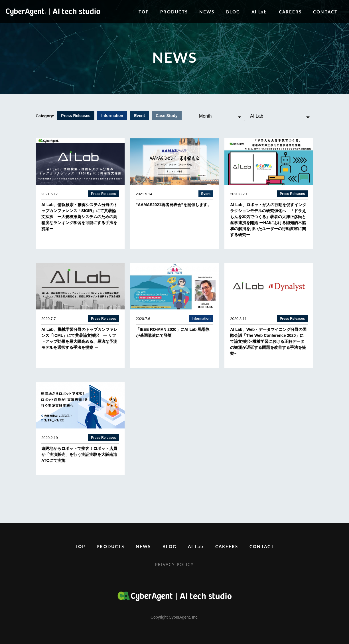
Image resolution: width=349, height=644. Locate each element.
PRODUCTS (174, 12)
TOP (144, 12)
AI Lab (259, 12)
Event (139, 116)
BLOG (233, 12)
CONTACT (325, 12)
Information (112, 116)
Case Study (167, 116)
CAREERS (290, 12)
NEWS (207, 12)
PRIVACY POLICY (174, 564)
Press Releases (76, 116)
